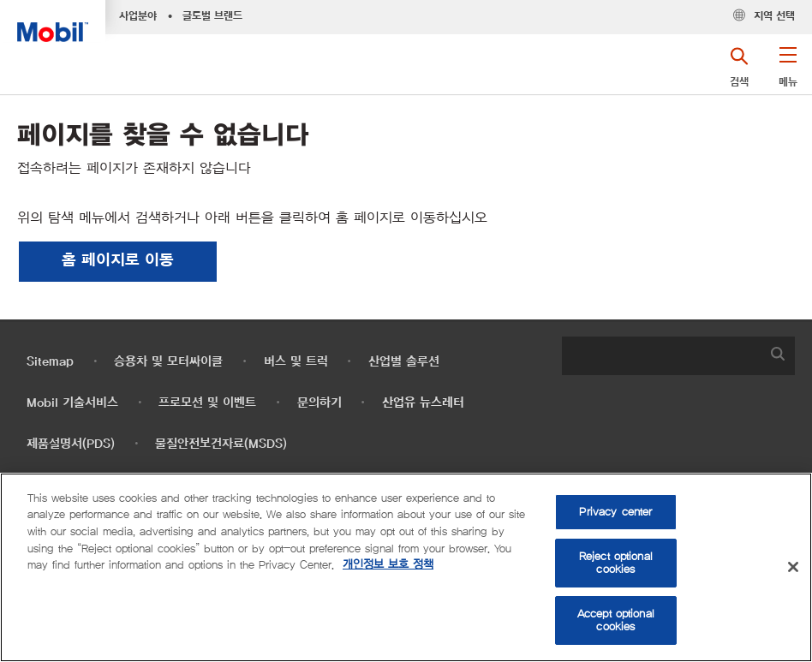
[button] (788, 73)
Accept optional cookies (616, 620)
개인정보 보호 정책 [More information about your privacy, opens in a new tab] (388, 565)
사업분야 (138, 16)
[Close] (793, 567)
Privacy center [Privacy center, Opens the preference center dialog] (615, 512)
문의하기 (319, 403)
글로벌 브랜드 (212, 16)
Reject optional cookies (616, 563)
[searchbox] (661, 356)
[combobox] (678, 356)
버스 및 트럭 (296, 362)
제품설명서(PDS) (71, 444)
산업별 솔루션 (404, 362)
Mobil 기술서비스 (72, 403)
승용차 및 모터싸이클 (168, 362)
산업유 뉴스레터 (423, 403)
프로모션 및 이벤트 (207, 403)
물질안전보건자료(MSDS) (221, 444)
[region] (406, 567)
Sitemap (50, 362)
